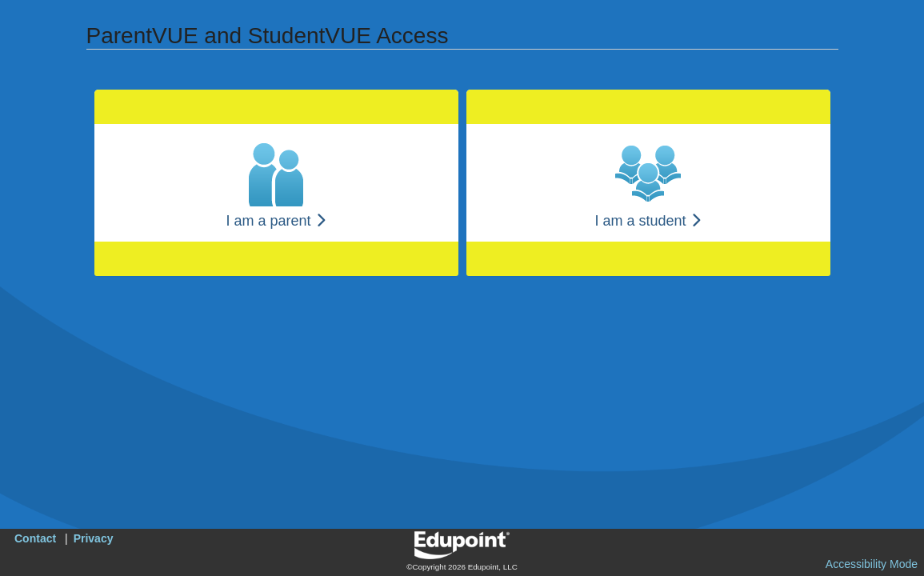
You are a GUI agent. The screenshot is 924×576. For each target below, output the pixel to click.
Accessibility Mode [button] (872, 564)
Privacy (94, 538)
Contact (35, 538)
